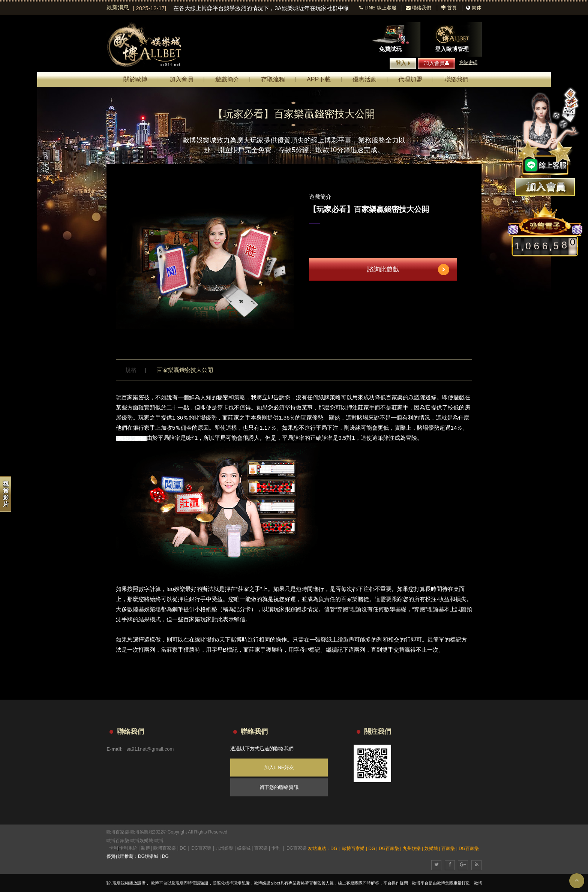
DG (183, 848)
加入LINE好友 (279, 767)
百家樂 (261, 848)
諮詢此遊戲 (408, 270)
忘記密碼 (468, 63)
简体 (477, 8)
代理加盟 (410, 79)
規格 (131, 370)
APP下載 (319, 79)
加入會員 (436, 63)
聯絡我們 (419, 8)
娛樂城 (244, 848)
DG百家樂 (201, 848)
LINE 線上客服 (378, 8)
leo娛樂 (176, 589)
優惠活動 (364, 79)
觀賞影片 (6, 494)
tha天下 (221, 639)
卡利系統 (128, 848)
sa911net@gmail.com (150, 749)
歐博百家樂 (118, 841)
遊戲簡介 (227, 79)
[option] (241, 8)
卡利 (114, 848)
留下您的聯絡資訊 (279, 787)
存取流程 (273, 79)
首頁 (449, 8)
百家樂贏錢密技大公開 (185, 370)
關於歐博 (135, 79)
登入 (403, 63)
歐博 (159, 841)
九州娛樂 (224, 848)
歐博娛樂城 (142, 841)
